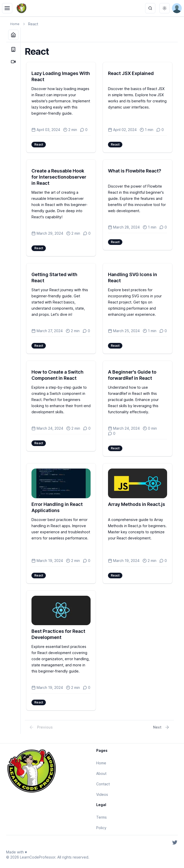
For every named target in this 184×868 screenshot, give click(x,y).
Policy (101, 828)
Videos (102, 794)
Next (161, 727)
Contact (103, 784)
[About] (13, 49)
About (101, 773)
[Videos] (13, 62)
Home (15, 24)
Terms (101, 817)
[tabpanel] (99, 388)
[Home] (13, 35)
